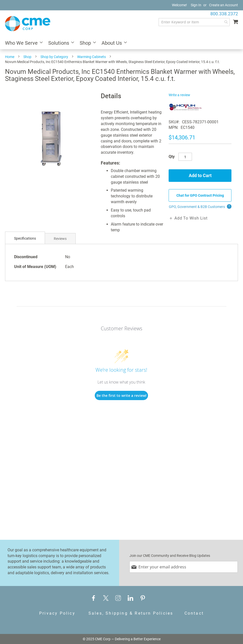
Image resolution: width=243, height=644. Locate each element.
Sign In (196, 5)
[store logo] (28, 24)
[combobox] (194, 22)
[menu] (121, 43)
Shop (27, 57)
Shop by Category (54, 57)
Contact (194, 613)
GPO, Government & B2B (200, 207)
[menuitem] (22, 43)
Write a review (179, 95)
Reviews (60, 239)
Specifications (25, 238)
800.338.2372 (224, 14)
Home (10, 57)
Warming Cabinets (91, 57)
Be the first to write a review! (121, 395)
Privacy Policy (57, 613)
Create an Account (224, 5)
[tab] (25, 238)
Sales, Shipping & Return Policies (131, 613)
